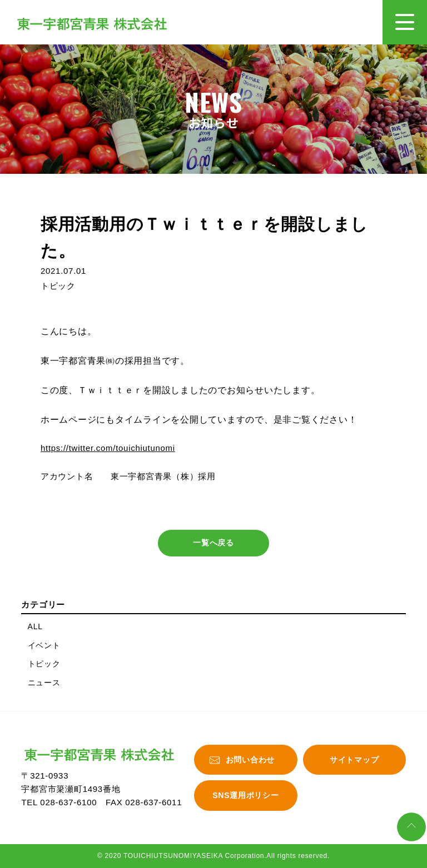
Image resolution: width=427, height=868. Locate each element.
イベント (44, 645)
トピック (44, 664)
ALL (35, 626)
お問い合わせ (250, 760)
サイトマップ (354, 760)
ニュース (44, 683)
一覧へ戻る (213, 543)
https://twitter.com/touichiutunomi (108, 448)
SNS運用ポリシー (246, 796)
